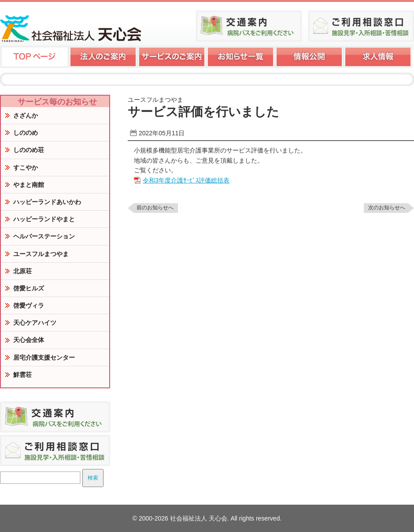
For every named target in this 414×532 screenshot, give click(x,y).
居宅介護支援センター (44, 357)
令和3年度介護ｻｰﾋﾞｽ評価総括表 (186, 180)
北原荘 (22, 271)
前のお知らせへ (155, 208)
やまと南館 (29, 185)
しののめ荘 (29, 150)
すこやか (26, 167)
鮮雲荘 (22, 375)
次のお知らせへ (387, 208)
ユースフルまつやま (41, 254)
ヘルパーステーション (44, 236)
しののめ (26, 133)
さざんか (26, 115)
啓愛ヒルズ (29, 288)
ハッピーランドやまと (44, 219)
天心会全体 (29, 340)
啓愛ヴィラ (29, 305)
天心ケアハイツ (35, 323)
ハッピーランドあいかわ (47, 202)
